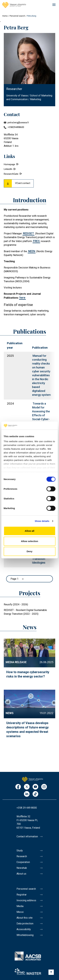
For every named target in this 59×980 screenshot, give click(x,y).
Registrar (22, 895)
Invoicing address (26, 900)
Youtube (35, 787)
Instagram (44, 787)
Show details (42, 521)
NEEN (32, 251)
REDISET (28, 233)
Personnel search (17, 16)
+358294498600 (16, 127)
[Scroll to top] (51, 972)
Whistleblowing (25, 935)
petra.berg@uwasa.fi (18, 122)
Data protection (25, 924)
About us (21, 874)
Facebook (18, 787)
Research (22, 856)
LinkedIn (27, 794)
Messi (20, 912)
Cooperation (23, 862)
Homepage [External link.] (9, 164)
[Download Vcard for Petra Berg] (19, 183)
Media (20, 906)
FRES (36, 241)
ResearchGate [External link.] (11, 174)
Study (20, 851)
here (22, 298)
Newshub (22, 868)
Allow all (29, 531)
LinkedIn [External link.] (8, 169)
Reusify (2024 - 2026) (16, 604)
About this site (25, 918)
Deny (29, 551)
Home (5, 16)
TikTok (35, 794)
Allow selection (29, 541)
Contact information (27, 836)
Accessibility (24, 929)
